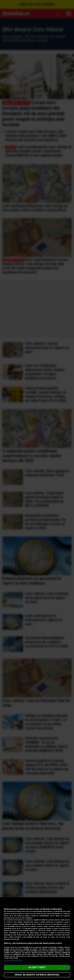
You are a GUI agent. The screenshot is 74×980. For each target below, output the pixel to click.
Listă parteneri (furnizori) (13, 961)
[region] (37, 939)
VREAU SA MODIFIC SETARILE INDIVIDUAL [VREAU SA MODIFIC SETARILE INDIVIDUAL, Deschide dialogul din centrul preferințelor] (37, 975)
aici (37, 931)
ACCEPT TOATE (37, 967)
